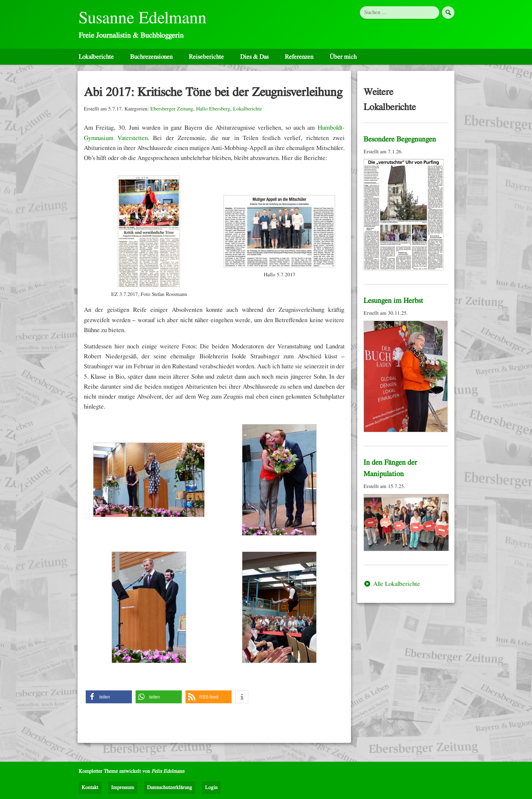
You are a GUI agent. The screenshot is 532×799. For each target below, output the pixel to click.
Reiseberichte (206, 57)
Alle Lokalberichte (392, 584)
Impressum (123, 787)
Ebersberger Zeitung (172, 109)
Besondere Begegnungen (400, 139)
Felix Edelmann (168, 771)
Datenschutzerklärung (170, 787)
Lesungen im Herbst (393, 301)
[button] (109, 697)
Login (211, 787)
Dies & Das (254, 57)
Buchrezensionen (151, 57)
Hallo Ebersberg (213, 109)
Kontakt (90, 787)
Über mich (343, 57)
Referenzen (299, 57)
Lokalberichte (96, 57)
